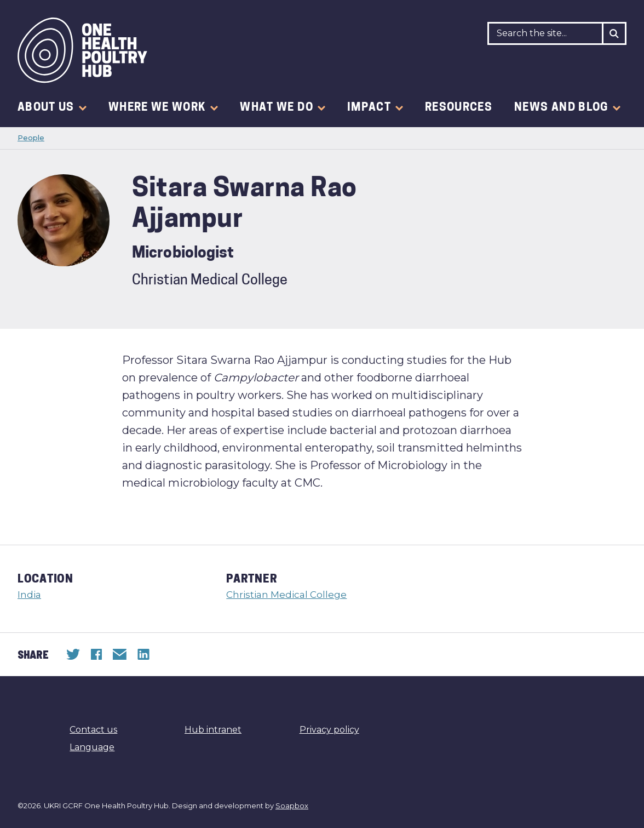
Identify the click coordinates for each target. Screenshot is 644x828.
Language (92, 747)
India (29, 595)
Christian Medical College (286, 595)
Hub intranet (213, 730)
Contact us (93, 730)
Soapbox (292, 806)
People (31, 138)
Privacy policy (329, 730)
